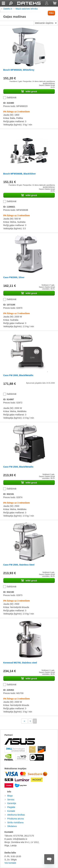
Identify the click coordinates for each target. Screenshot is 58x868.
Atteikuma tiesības (16, 815)
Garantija (12, 803)
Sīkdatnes (12, 826)
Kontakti (11, 811)
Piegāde (11, 807)
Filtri (51, 13)
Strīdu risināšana (15, 823)
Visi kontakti (10, 863)
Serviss (11, 800)
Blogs (10, 796)
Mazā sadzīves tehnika (27, 9)
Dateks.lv (8, 9)
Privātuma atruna (16, 819)
